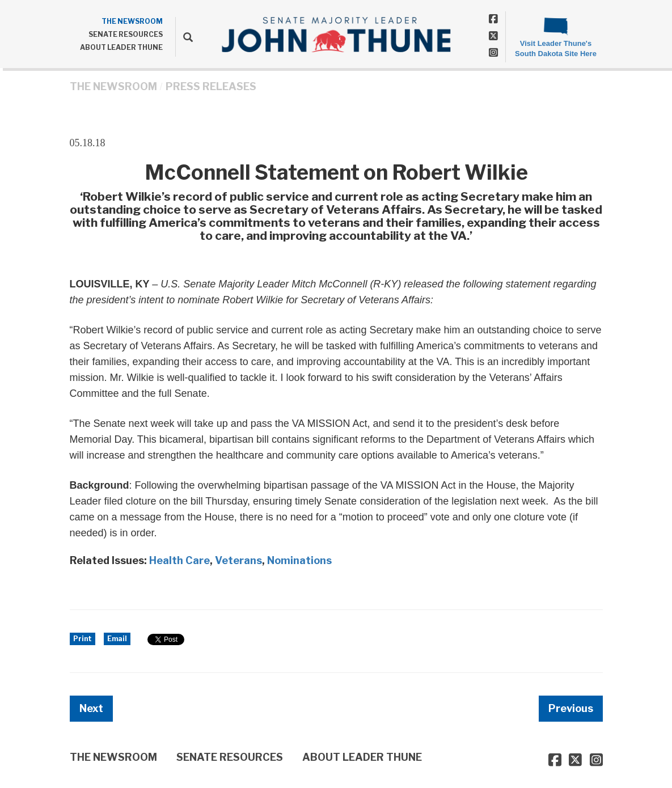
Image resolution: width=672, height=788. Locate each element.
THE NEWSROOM (132, 21)
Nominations (299, 560)
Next (91, 708)
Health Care (179, 560)
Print (83, 639)
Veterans (238, 560)
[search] (184, 37)
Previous (571, 708)
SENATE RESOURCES (126, 34)
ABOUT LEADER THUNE (121, 47)
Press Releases (211, 86)
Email (117, 639)
